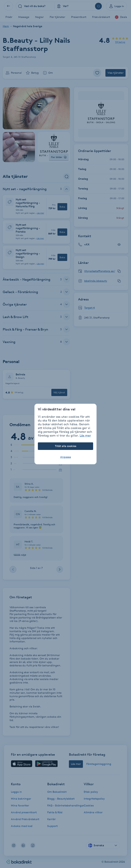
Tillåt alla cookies (66, 446)
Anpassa (66, 457)
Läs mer (85, 435)
